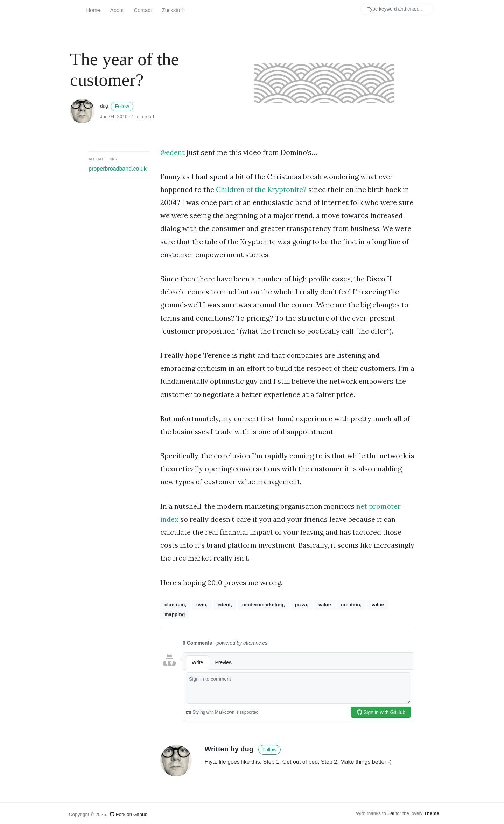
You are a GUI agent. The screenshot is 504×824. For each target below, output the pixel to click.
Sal (391, 813)
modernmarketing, (264, 605)
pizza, (302, 605)
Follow (122, 106)
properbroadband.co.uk (117, 169)
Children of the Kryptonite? (261, 189)
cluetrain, (175, 605)
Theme (432, 813)
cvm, (202, 605)
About (117, 10)
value (325, 605)
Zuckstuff (173, 10)
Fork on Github (129, 814)
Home (93, 10)
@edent (173, 152)
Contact (143, 10)
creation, (351, 605)
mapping (175, 614)
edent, (225, 605)
